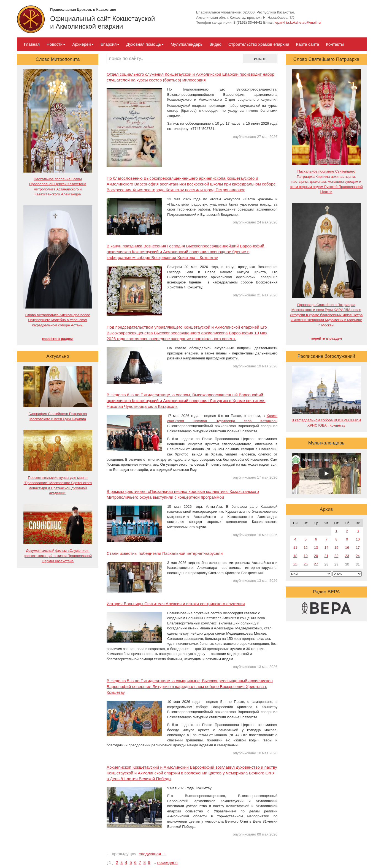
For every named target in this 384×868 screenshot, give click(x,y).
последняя (167, 862)
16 (347, 548)
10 (358, 539)
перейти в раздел (58, 339)
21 (326, 556)
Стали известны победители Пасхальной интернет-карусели (165, 553)
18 (295, 556)
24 (358, 556)
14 (326, 548)
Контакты (335, 44)
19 (305, 556)
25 (295, 564)
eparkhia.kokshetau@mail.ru (298, 22)
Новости (56, 44)
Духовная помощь (145, 44)
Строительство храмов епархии (259, 44)
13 (316, 548)
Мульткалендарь (186, 44)
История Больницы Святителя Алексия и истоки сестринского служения (176, 604)
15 (336, 548)
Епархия (110, 44)
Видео (215, 44)
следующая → (153, 854)
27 (316, 564)
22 (336, 556)
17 (358, 548)
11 (295, 548)
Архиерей (83, 44)
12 (305, 548)
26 (305, 564)
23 (347, 556)
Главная (32, 44)
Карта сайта (308, 44)
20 (316, 556)
